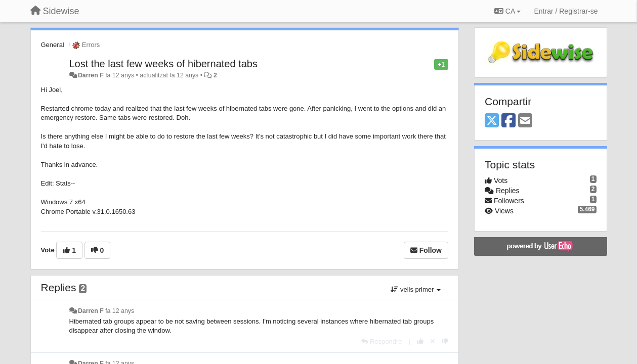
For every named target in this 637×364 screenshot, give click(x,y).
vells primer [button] (416, 289)
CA (507, 11)
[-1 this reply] (445, 342)
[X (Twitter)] (492, 121)
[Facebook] (508, 121)
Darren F (91, 75)
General (53, 45)
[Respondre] (381, 342)
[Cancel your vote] (433, 342)
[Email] (525, 121)
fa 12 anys (120, 311)
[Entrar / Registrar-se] (566, 11)
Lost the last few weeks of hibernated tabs (163, 64)
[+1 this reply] (420, 342)
